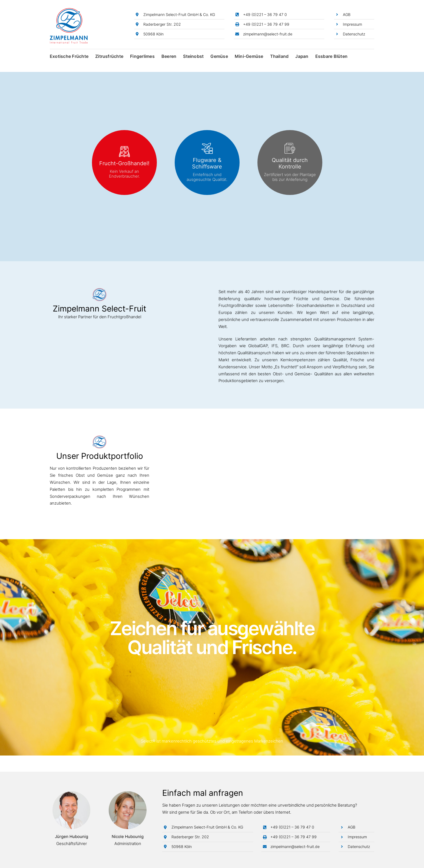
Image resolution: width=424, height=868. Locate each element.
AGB (347, 14)
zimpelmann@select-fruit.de (268, 34)
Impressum (352, 24)
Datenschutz (354, 34)
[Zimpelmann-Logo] (69, 10)
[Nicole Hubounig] (128, 793)
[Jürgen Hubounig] (71, 793)
